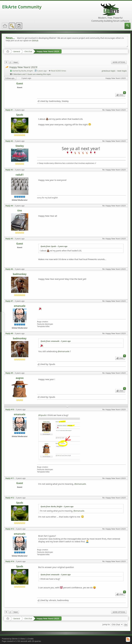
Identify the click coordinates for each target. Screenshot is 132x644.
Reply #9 (9, 373)
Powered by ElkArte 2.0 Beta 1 (14, 639)
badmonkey (20, 274)
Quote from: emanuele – (56, 341)
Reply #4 (9, 206)
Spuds (20, 115)
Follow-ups (10, 78)
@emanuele (64, 351)
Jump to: (106, 624)
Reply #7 (9, 301)
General (17, 51)
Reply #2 (9, 141)
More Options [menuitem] (119, 62)
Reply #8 (9, 333)
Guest (20, 83)
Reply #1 (9, 110)
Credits (31, 639)
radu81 (20, 175)
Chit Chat (28, 51)
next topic (122, 71)
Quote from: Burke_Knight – (57, 506)
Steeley (20, 146)
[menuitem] (128, 26)
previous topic (109, 71)
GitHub (35, 40)
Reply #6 (9, 269)
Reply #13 (10, 529)
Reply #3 (9, 170)
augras (20, 378)
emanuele (20, 306)
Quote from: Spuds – (54, 246)
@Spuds (42, 415)
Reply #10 (10, 409)
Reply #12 (10, 498)
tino (20, 211)
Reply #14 (10, 561)
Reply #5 (9, 239)
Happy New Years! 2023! (48, 51)
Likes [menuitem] (121, 95)
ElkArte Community (22, 7)
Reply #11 (10, 478)
